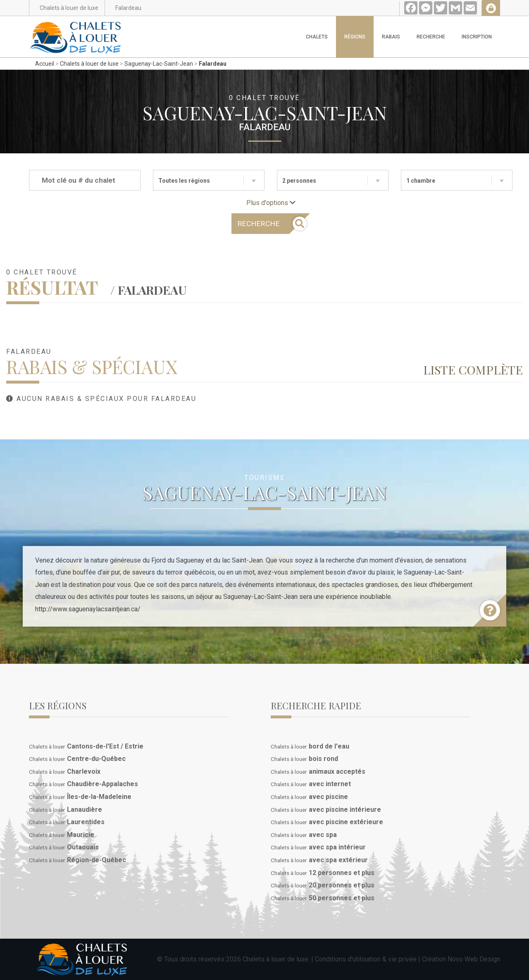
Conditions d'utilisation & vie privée (366, 959)
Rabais (391, 37)
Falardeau (213, 64)
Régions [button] (355, 37)
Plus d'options (271, 203)
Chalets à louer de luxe (89, 64)
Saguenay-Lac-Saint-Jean (159, 64)
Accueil (45, 64)
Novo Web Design (474, 959)
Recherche (431, 37)
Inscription (477, 37)
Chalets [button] (317, 37)
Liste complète (473, 370)
